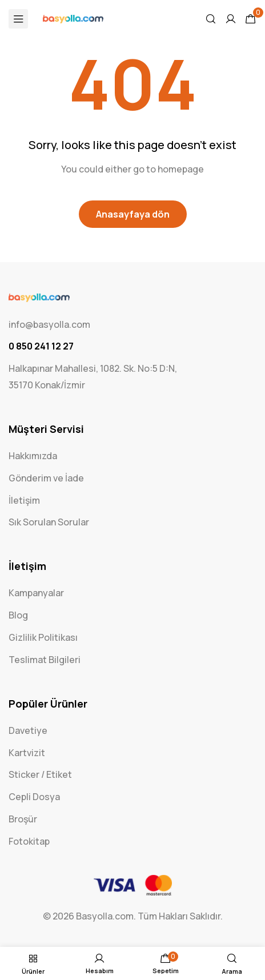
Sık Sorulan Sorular (49, 522)
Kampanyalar (36, 593)
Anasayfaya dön (133, 214)
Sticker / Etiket (40, 774)
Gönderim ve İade (46, 478)
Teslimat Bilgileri (45, 660)
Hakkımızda (33, 456)
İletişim (24, 500)
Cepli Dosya (34, 797)
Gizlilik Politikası (43, 637)
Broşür (23, 819)
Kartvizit (27, 753)
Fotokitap (29, 841)
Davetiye (28, 730)
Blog (18, 615)
